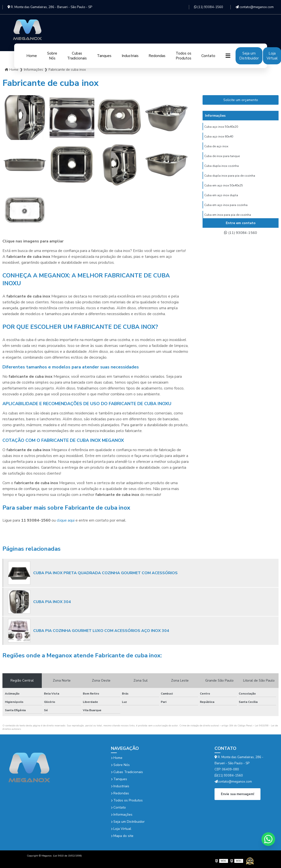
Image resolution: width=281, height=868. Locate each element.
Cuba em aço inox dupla (221, 199)
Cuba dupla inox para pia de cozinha (230, 178)
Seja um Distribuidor (249, 56)
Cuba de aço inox (216, 148)
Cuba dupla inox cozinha (222, 168)
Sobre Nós (52, 56)
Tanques (104, 56)
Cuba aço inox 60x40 (219, 137)
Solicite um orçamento (241, 100)
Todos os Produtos (184, 56)
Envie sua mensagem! (238, 794)
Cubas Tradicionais (77, 56)
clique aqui (66, 520)
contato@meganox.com (255, 7)
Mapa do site (122, 836)
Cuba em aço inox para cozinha (226, 209)
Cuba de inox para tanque (222, 158)
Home (32, 56)
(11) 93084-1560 (209, 7)
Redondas (157, 56)
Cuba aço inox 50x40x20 (221, 127)
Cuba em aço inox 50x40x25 (224, 189)
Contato (208, 56)
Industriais (130, 56)
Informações (122, 815)
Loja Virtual (121, 829)
